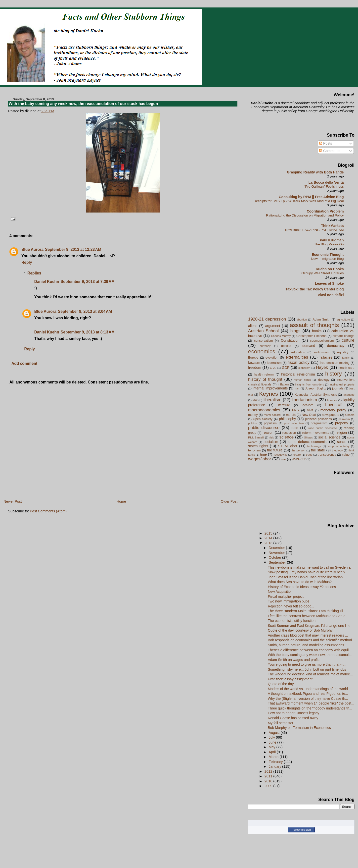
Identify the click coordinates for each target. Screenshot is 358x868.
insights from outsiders (310, 384)
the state (318, 450)
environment (322, 352)
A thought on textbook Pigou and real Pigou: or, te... (308, 694)
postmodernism (294, 423)
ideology (323, 380)
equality (343, 352)
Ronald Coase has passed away (293, 718)
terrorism (254, 450)
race (295, 428)
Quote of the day (281, 684)
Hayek (322, 367)
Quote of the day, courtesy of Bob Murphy (300, 630)
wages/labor (260, 459)
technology (314, 446)
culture (348, 340)
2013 (269, 543)
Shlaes (308, 437)
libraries (332, 400)
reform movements (316, 433)
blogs (295, 331)
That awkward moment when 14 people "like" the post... (311, 703)
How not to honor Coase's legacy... (295, 713)
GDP (286, 368)
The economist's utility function (292, 621)
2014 (269, 538)
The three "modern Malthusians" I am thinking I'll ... (307, 611)
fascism (254, 363)
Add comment (24, 363)
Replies (34, 273)
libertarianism (304, 400)
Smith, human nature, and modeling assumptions (306, 645)
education (298, 352)
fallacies (326, 357)
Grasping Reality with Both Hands (315, 172)
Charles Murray (281, 336)
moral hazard (272, 415)
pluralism (344, 419)
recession (289, 433)
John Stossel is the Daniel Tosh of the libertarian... (307, 577)
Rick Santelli (256, 437)
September (278, 562)
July (272, 737)
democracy (336, 346)
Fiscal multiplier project (286, 597)
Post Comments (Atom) (48, 511)
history (334, 374)
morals (291, 415)
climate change (343, 336)
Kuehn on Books (330, 269)
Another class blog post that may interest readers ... (308, 635)
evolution (272, 357)
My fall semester (281, 723)
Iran (297, 388)
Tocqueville (280, 455)
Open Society (263, 419)
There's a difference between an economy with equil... (310, 650)
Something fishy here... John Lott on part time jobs (307, 669)
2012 (269, 771)
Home (121, 501)
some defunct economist (308, 442)
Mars (296, 410)
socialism (271, 442)
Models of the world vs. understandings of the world (308, 689)
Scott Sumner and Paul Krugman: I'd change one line (309, 626)
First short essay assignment (290, 679)
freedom (255, 368)
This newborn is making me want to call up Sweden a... (311, 567)
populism (270, 423)
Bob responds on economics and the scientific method (310, 640)
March (274, 757)
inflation (283, 384)
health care (346, 368)
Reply (27, 262)
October (275, 557)
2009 (269, 786)
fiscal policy (299, 362)
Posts (326, 143)
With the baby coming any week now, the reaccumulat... (311, 655)
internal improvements (270, 388)
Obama (350, 415)
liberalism (272, 400)
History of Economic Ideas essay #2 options (302, 587)
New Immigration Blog (327, 259)
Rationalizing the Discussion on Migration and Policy (305, 215)
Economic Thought (328, 255)
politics (252, 423)
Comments (330, 151)
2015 (269, 533)
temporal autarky (339, 446)
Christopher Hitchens (311, 336)
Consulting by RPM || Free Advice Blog (311, 197)
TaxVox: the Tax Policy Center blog (314, 289)
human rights (302, 380)
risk (272, 437)
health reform (264, 374)
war (284, 459)
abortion (302, 320)
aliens (253, 326)
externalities (297, 357)
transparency (327, 455)
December (277, 548)
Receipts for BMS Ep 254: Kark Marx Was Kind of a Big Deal (299, 201)
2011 (269, 776)
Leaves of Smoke (329, 283)
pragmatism (319, 423)
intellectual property (342, 384)
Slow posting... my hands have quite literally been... (308, 572)
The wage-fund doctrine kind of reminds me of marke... (310, 674)
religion (341, 433)
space (342, 442)
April (273, 752)
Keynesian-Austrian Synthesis (316, 395)
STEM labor (288, 446)
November (277, 553)
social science (329, 437)
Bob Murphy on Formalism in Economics (299, 728)
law (255, 400)
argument (273, 326)
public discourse (264, 428)
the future (275, 450)
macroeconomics (264, 410)
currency (265, 346)
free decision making (335, 363)
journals (338, 388)
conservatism (263, 341)
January (275, 766)
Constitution (290, 340)
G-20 (273, 368)
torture (297, 455)
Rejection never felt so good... (291, 606)
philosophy (287, 419)
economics (262, 351)
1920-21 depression (267, 319)
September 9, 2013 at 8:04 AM (85, 311)
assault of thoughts (314, 325)
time (263, 454)
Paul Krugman (332, 240)
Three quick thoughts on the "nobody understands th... (310, 708)
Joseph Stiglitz (315, 388)
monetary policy (333, 410)
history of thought (265, 379)
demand (309, 346)
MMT (310, 410)
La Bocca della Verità (326, 182)
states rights (258, 446)
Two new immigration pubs (289, 601)
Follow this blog (301, 830)
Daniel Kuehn (47, 282)
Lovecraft (334, 405)
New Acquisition (280, 592)
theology (337, 450)
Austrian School (263, 331)
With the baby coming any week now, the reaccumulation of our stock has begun (83, 104)
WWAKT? (299, 459)
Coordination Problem (325, 211)
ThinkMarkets (332, 226)
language (349, 395)
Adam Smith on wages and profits (294, 660)
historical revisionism (298, 374)
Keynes (268, 394)
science (286, 437)
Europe (253, 357)
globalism (304, 368)
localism (308, 405)
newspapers (331, 415)
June (273, 742)
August (275, 733)
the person (298, 450)
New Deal (309, 415)
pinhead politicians (318, 419)
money (253, 415)
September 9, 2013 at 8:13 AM (88, 332)
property (342, 423)
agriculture (343, 320)
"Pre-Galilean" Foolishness (324, 187)
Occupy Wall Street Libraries (322, 273)
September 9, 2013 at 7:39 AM (88, 282)
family (346, 358)
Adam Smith (321, 319)
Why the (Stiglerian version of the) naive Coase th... (308, 699)
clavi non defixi (331, 295)
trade (309, 455)
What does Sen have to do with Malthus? (300, 582)
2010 (269, 781)
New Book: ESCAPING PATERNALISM (314, 230)
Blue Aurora (32, 249)
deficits (286, 346)
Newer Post (13, 501)
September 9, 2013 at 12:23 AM (73, 249)
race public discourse (323, 428)
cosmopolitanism (322, 341)
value (346, 455)
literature (284, 405)
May (273, 747)
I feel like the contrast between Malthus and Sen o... (308, 616)
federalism (274, 363)
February (276, 762)
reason (268, 433)
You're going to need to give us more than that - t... (307, 664)
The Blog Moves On (329, 244)
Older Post (229, 501)
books (317, 331)
